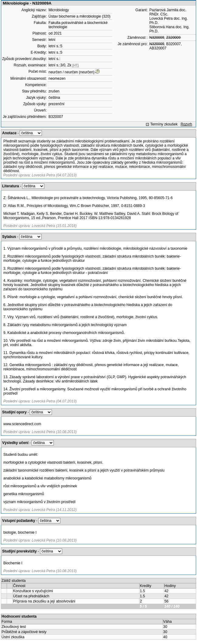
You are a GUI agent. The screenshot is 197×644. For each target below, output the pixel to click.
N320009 (157, 38)
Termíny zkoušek (164, 124)
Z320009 (173, 38)
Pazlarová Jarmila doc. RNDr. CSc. (168, 12)
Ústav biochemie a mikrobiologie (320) (80, 16)
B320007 (56, 117)
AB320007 (158, 48)
